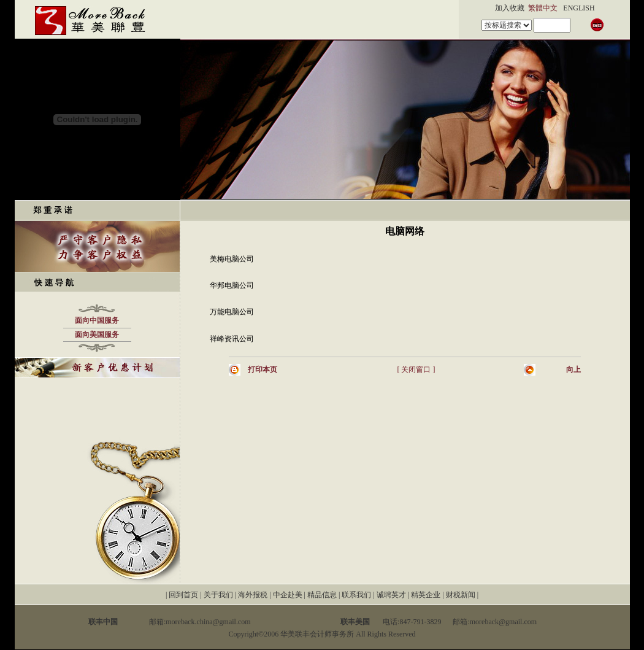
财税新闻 (461, 595)
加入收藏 (510, 8)
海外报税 (253, 595)
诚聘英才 (391, 595)
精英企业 (426, 595)
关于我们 (218, 595)
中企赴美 (288, 595)
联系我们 (356, 595)
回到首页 (183, 595)
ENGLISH (579, 8)
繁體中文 (543, 8)
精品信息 (322, 595)
